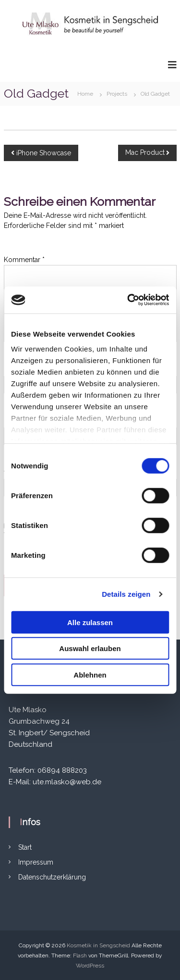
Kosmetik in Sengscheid (98, 945)
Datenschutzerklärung (52, 877)
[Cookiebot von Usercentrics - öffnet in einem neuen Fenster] (128, 300)
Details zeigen (126, 594)
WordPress (90, 966)
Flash (80, 955)
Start (25, 847)
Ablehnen (90, 674)
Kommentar (24, 260)
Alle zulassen (90, 622)
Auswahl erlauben (90, 648)
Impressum (36, 862)
